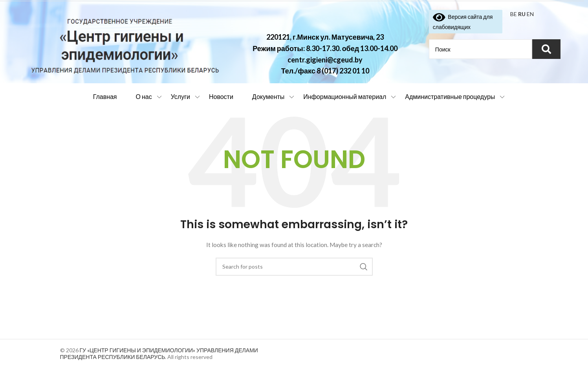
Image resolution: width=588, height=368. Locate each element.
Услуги (180, 96)
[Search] (294, 267)
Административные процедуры (450, 96)
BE (514, 14)
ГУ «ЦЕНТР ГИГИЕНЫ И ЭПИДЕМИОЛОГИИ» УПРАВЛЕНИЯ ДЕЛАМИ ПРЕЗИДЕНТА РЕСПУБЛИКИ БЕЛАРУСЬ (159, 353)
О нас (144, 96)
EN (530, 14)
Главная (105, 96)
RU (522, 14)
